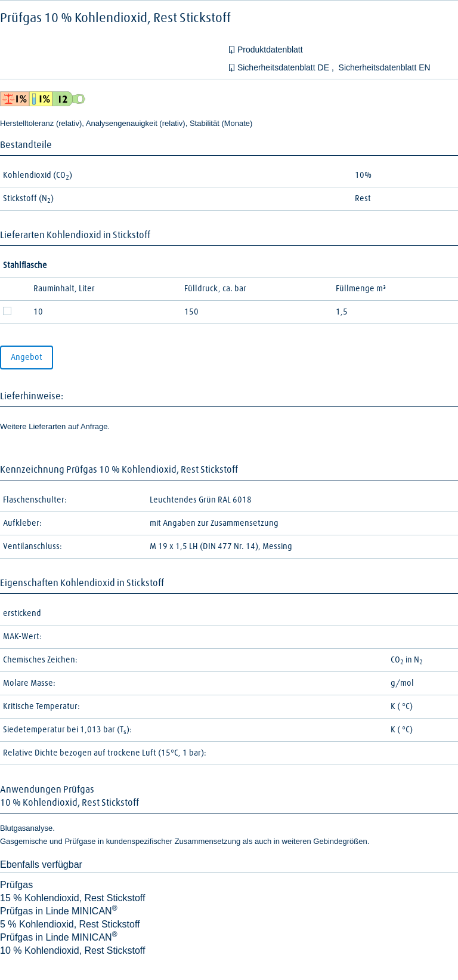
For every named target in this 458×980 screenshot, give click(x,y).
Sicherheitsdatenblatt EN (385, 67)
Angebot (27, 358)
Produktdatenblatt (270, 50)
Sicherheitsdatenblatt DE (284, 67)
